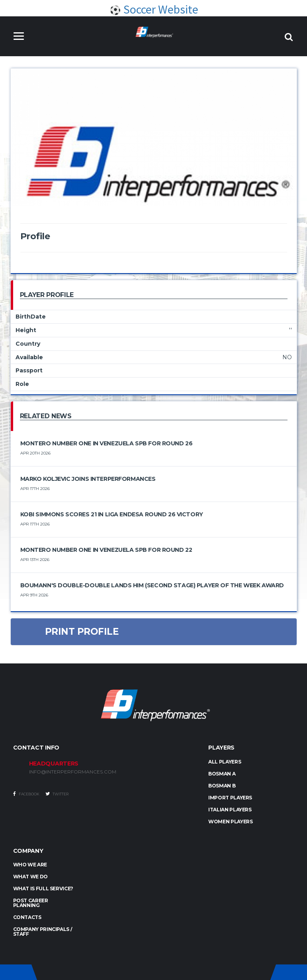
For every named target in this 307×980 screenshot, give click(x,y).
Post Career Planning (31, 903)
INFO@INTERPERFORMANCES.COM (73, 772)
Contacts (27, 917)
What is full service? (43, 888)
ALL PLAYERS (225, 762)
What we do (30, 877)
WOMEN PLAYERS (230, 822)
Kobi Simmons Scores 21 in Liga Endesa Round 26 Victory (112, 514)
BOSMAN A (222, 774)
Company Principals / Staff (43, 932)
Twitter (57, 794)
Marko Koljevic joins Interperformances (88, 479)
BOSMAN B (222, 786)
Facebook (26, 794)
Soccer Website (154, 9)
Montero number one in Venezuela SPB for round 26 (107, 443)
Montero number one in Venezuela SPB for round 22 (106, 550)
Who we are (30, 865)
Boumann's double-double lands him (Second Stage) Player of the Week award (152, 585)
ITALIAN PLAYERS (230, 810)
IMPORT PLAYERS (230, 798)
